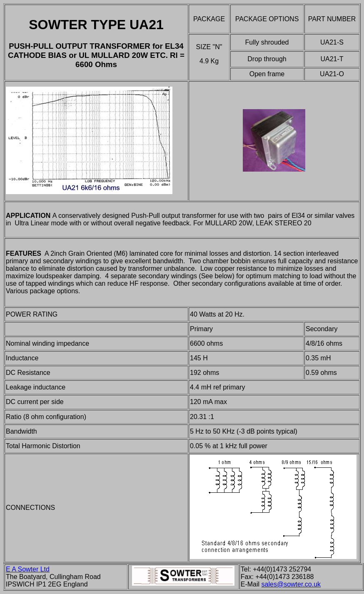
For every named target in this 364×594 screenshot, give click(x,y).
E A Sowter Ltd (28, 569)
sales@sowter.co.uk (291, 584)
